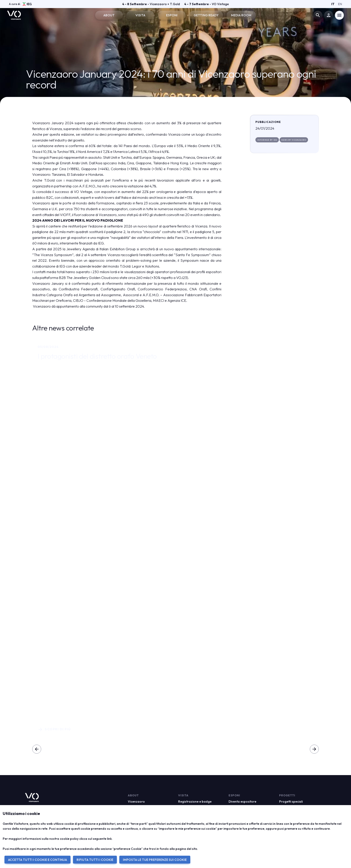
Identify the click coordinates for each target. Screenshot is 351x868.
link (109, 839)
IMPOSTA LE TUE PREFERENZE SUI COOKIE (155, 860)
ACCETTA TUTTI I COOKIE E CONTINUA (37, 860)
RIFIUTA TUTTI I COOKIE (95, 860)
